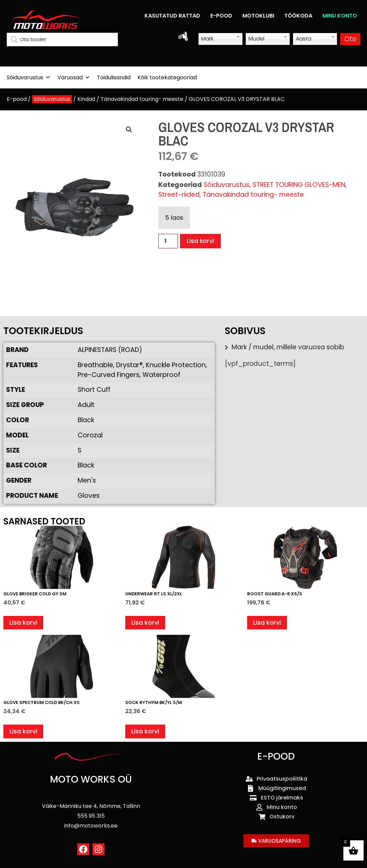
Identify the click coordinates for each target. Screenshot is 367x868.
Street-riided (179, 195)
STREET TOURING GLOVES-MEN (299, 185)
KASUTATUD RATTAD (172, 16)
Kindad (86, 99)
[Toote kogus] (168, 241)
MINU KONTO (340, 16)
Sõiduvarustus (29, 77)
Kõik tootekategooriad (167, 77)
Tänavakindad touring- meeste (142, 99)
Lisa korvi (201, 241)
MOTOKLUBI (258, 16)
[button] (129, 130)
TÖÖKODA (298, 16)
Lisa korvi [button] (24, 623)
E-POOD (221, 16)
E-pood (17, 99)
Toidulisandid (114, 77)
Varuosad (74, 77)
